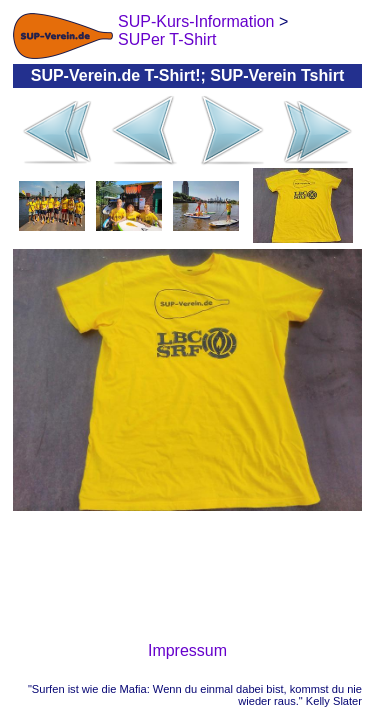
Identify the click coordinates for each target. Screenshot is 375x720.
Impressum (187, 650)
